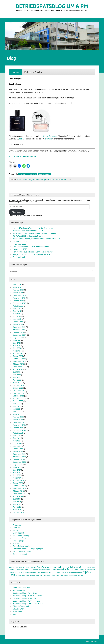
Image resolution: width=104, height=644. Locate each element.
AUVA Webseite (19, 590)
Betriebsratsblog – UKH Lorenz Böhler (28, 604)
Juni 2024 (17, 343)
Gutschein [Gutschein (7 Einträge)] (35, 570)
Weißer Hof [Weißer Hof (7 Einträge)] (77, 575)
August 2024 (18, 338)
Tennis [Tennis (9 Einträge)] (23, 575)
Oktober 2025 (18, 301)
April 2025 (17, 316)
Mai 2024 (17, 346)
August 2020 (18, 465)
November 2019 (19, 488)
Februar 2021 (18, 449)
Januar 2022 (18, 420)
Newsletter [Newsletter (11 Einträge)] (13, 573)
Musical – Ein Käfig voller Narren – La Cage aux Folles (34, 233)
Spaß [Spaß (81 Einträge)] (87, 572)
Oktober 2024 (18, 332)
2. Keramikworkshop (21, 257)
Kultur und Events (20, 538)
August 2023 (18, 369)
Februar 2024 (18, 354)
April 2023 (17, 380)
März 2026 (17, 287)
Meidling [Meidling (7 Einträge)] (87, 570)
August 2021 (18, 433)
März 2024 (17, 351)
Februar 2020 (18, 481)
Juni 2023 (17, 375)
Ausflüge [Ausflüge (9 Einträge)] (33, 567)
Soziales (16, 544)
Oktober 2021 (18, 428)
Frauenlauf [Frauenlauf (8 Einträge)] (12, 570)
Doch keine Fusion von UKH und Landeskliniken (32, 247)
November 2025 (19, 298)
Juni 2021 (17, 438)
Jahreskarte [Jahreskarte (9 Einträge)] (42, 570)
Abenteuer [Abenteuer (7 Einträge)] (12, 567)
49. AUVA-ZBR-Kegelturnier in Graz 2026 (29, 236)
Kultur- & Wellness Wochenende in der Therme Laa (33, 228)
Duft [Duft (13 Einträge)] (82, 567)
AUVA (19, 180)
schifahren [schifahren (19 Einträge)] (38, 572)
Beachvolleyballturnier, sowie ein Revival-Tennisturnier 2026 (37, 239)
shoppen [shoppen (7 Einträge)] (54, 573)
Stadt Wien (17, 612)
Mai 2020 (17, 473)
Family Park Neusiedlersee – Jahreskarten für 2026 (33, 252)
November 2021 (19, 425)
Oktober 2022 (18, 396)
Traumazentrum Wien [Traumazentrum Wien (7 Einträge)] (49, 575)
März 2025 (17, 319)
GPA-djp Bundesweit (21, 606)
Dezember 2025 (19, 295)
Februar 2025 (18, 322)
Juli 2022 (17, 404)
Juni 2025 (17, 311)
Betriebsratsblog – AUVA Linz (25, 598)
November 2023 (19, 361)
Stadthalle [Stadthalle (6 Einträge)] (18, 575)
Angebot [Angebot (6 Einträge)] (28, 567)
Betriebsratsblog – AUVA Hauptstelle (27, 596)
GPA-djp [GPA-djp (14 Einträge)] (28, 569)
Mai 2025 (17, 314)
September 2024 (20, 335)
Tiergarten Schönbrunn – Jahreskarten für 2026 (32, 255)
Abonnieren (17, 212)
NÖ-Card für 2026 (20, 249)
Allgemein (17, 525)
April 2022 (17, 412)
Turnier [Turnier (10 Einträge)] (58, 575)
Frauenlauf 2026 (19, 244)
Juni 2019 (17, 502)
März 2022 (17, 414)
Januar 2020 (18, 483)
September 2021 (20, 430)
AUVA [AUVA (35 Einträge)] (40, 567)
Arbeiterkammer (19, 528)
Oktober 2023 (18, 364)
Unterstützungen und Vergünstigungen (36, 180)
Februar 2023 (18, 385)
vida (15, 614)
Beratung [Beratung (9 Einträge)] (77, 567)
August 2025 (18, 306)
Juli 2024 (17, 340)
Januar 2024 (18, 356)
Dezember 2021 (19, 422)
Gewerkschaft (18, 533)
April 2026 (17, 285)
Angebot (23, 174)
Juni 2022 (17, 406)
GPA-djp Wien (19, 609)
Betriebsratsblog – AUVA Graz (25, 593)
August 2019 (18, 496)
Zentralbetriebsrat (20, 554)
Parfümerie (32, 174)
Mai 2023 (17, 377)
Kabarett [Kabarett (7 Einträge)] (49, 570)
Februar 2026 (18, 290)
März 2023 (17, 383)
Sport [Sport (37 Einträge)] (12, 575)
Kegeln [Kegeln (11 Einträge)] (54, 570)
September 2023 (20, 367)
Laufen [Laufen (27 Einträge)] (67, 569)
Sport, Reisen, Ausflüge (22, 546)
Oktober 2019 (18, 491)
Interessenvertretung (21, 536)
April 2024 (17, 348)
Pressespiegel (19, 541)
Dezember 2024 (19, 327)
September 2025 (20, 303)
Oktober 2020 (18, 459)
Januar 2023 (18, 388)
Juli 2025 (17, 309)
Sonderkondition (44, 174)
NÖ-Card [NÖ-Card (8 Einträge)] (20, 573)
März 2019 (17, 510)
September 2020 (20, 462)
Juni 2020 (17, 470)
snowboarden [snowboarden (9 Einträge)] (62, 573)
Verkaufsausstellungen (58, 180)
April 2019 (17, 507)
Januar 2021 (18, 451)
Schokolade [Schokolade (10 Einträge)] (47, 573)
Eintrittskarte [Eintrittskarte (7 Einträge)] (87, 567)
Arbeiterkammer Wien (22, 588)
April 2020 (17, 475)
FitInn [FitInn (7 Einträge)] (93, 567)
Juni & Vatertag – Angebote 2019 (23, 156)
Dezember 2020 (19, 454)
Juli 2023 (17, 372)
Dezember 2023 (19, 359)
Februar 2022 (18, 417)
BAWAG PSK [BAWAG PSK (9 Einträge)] (55, 567)
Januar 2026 (18, 293)
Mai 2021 (17, 441)
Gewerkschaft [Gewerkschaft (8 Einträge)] (20, 570)
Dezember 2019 (19, 486)
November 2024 (19, 330)
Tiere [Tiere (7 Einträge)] (27, 575)
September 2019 (20, 494)
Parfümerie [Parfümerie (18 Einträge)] (28, 572)
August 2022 (18, 401)
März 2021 (17, 446)
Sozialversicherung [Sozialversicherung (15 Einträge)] (75, 573)
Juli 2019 (17, 499)
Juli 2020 (17, 467)
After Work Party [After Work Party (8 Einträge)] (20, 567)
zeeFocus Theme (91, 641)
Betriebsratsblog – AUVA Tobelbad (26, 601)
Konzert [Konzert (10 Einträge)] (60, 570)
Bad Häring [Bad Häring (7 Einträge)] (47, 567)
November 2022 (19, 393)
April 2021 (17, 444)
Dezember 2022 (19, 391)
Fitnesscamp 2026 (20, 241)
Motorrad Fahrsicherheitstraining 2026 (28, 231)
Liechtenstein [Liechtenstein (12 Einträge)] (76, 570)
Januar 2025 (18, 324)
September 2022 (20, 399)
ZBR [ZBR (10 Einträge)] (82, 575)
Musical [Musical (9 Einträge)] (93, 570)
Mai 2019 (17, 504)
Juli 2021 (17, 436)
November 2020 (19, 457)
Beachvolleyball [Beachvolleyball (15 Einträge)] (67, 567)
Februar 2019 (18, 512)
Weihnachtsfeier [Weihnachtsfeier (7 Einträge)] (68, 575)
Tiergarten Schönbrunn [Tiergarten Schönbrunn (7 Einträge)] (36, 575)
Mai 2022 (17, 409)
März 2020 (17, 478)
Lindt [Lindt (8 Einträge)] (83, 570)
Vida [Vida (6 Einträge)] (62, 575)
